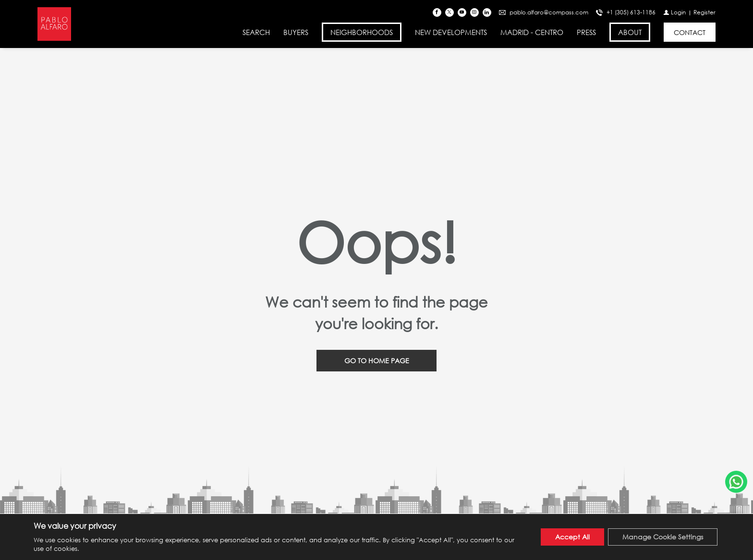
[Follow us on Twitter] (449, 12)
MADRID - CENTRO (532, 32)
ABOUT (630, 32)
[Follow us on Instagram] (474, 12)
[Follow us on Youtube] (462, 12)
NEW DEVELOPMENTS (451, 32)
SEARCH (256, 32)
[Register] (704, 12)
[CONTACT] (690, 32)
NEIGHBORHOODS (362, 32)
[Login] (674, 12)
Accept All (572, 537)
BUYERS (296, 32)
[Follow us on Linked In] (487, 12)
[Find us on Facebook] (437, 12)
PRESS (586, 32)
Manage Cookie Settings (663, 537)
